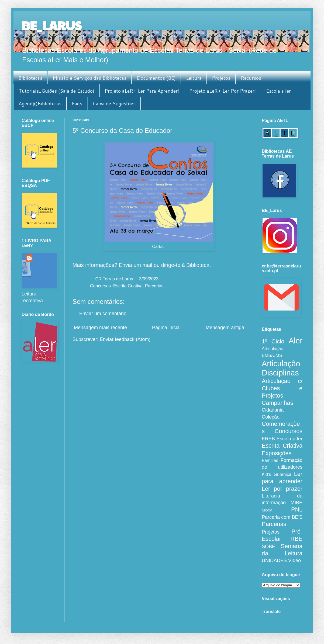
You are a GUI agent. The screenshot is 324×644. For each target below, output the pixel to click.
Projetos (221, 78)
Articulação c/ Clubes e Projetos (282, 388)
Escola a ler (278, 91)
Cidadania (273, 410)
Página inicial (166, 328)
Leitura (194, 78)
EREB (268, 439)
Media (267, 510)
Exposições (277, 453)
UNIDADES (274, 561)
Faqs (77, 103)
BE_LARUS (51, 25)
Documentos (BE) (156, 78)
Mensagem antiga (225, 328)
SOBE (268, 546)
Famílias (270, 460)
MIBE (297, 503)
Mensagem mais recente (100, 328)
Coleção (271, 417)
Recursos (251, 78)
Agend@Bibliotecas (40, 103)
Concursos (100, 286)
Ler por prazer (282, 489)
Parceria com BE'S (282, 517)
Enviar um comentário (103, 314)
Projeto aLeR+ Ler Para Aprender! (142, 91)
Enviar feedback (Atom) (125, 339)
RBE (297, 539)
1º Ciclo (273, 341)
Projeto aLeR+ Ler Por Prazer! (223, 91)
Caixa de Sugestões (114, 103)
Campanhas (277, 403)
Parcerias (154, 286)
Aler (296, 341)
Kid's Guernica (277, 474)
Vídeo (294, 561)
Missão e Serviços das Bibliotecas (89, 78)
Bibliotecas (30, 78)
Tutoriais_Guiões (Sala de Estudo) (56, 91)
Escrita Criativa (128, 286)
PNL (297, 509)
